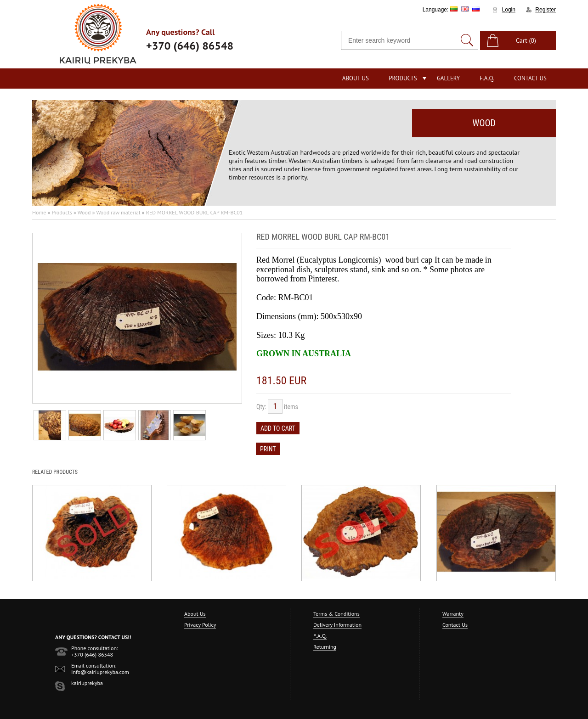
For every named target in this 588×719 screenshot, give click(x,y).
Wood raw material (118, 212)
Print (268, 449)
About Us (356, 78)
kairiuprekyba (87, 683)
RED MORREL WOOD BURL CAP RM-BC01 (195, 212)
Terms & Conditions (336, 614)
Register (546, 10)
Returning (325, 647)
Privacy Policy (200, 625)
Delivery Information (337, 625)
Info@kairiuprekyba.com (100, 672)
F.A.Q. (487, 78)
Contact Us (530, 78)
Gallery (448, 78)
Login (509, 10)
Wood (84, 212)
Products (403, 78)
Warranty (453, 614)
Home (39, 212)
